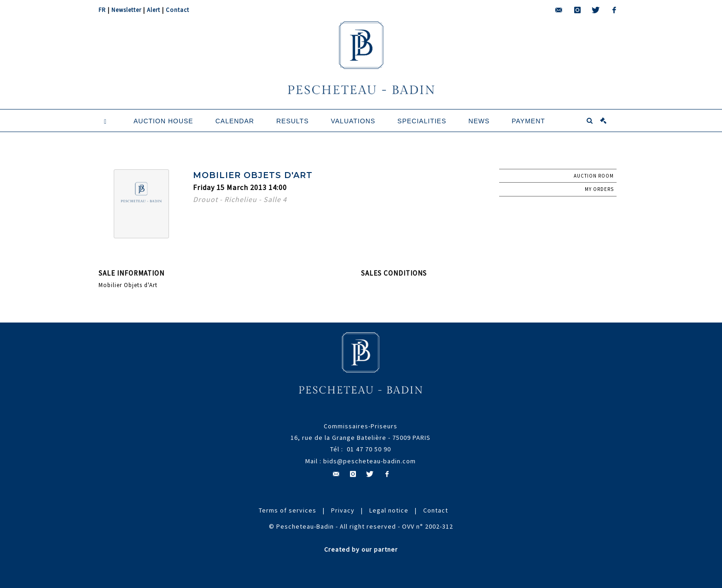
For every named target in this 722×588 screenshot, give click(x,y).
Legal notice (389, 510)
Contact (178, 10)
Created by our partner (361, 549)
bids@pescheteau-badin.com (370, 461)
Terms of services (288, 510)
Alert (154, 10)
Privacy (343, 510)
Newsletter (126, 10)
